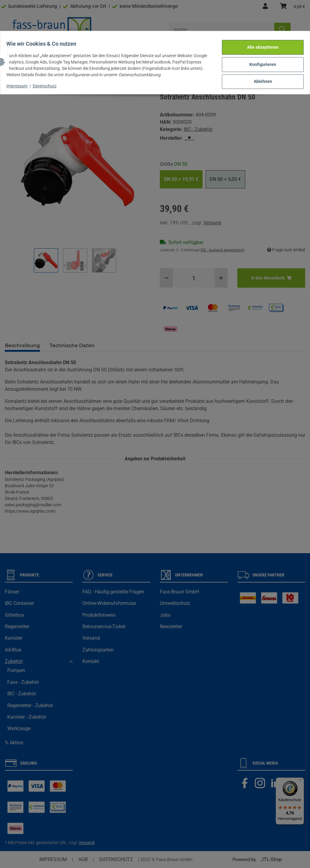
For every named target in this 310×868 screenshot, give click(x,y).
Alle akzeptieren (259, 45)
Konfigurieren (259, 61)
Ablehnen (259, 76)
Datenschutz (48, 82)
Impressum (21, 82)
